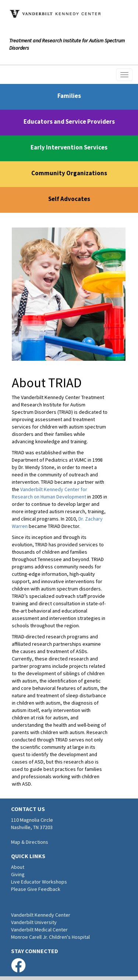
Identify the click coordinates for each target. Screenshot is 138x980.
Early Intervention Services (69, 147)
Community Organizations (69, 173)
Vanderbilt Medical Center (39, 930)
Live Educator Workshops (39, 882)
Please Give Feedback (36, 889)
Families (69, 96)
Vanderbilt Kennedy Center (41, 915)
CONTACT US (28, 809)
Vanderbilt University (34, 922)
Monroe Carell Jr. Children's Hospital (50, 937)
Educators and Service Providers (69, 121)
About (18, 867)
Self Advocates (69, 199)
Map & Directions (30, 842)
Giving (18, 874)
